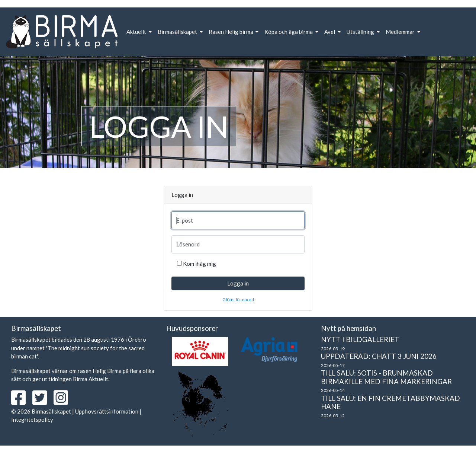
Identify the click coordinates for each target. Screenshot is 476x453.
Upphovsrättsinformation (107, 411)
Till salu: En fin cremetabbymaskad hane (390, 402)
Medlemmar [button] (401, 32)
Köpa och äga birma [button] (289, 32)
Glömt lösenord (238, 299)
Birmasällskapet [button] (178, 32)
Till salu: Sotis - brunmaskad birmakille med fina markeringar (386, 377)
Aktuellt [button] (137, 32)
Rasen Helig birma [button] (231, 32)
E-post (185, 220)
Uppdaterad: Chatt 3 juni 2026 (379, 356)
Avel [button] (330, 32)
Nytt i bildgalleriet (360, 339)
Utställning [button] (361, 32)
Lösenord (188, 244)
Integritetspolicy (32, 419)
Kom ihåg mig (200, 264)
